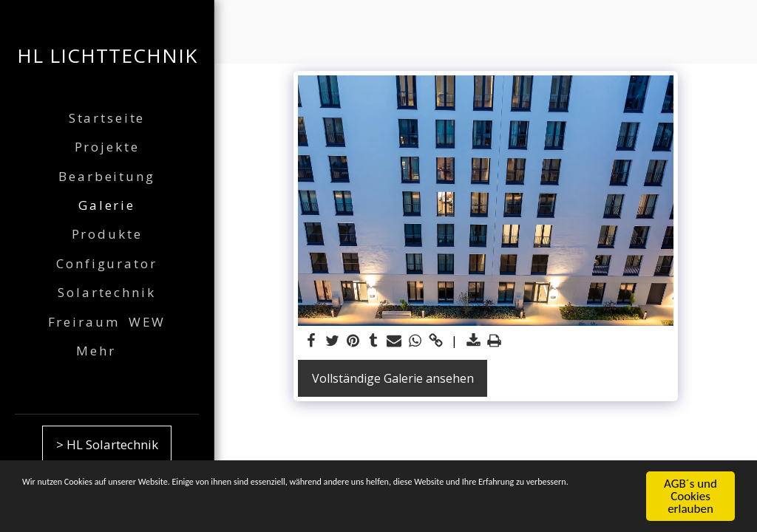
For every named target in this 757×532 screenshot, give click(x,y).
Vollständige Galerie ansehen (393, 378)
